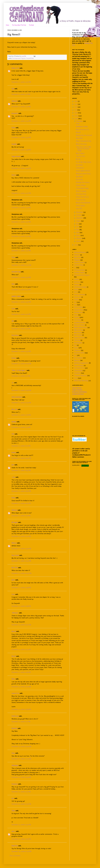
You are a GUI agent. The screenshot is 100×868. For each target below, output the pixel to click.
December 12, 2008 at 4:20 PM (21, 265)
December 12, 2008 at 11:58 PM (21, 606)
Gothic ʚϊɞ (15, 716)
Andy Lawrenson (17, 397)
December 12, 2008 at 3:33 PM (21, 121)
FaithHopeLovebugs (80, 287)
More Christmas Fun (82, 130)
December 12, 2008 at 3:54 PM (21, 138)
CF (75, 267)
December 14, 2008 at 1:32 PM (21, 792)
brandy (14, 452)
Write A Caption (81, 191)
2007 (76, 245)
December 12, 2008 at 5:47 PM (21, 314)
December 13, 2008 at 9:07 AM (21, 625)
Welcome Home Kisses (83, 174)
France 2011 (78, 297)
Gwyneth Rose (30, 58)
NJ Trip (78, 159)
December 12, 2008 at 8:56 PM (21, 491)
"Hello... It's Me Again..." (19, 370)
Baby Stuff (77, 257)
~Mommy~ (15, 613)
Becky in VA (15, 68)
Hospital (77, 317)
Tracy (13, 257)
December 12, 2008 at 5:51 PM (21, 329)
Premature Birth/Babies (80, 392)
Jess (13, 798)
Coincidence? (80, 168)
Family (76, 290)
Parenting (77, 340)
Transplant (77, 373)
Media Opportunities (81, 327)
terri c (14, 831)
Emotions (77, 282)
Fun (75, 302)
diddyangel (15, 765)
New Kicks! (79, 138)
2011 (76, 110)
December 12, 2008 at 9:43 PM (21, 561)
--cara (13, 477)
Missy (13, 679)
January (79, 241)
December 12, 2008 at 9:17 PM (21, 516)
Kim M (14, 631)
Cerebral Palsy (79, 265)
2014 (76, 101)
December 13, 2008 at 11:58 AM (21, 709)
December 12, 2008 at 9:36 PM (21, 549)
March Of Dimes (79, 325)
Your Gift (79, 209)
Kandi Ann (15, 846)
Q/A (75, 355)
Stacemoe (15, 784)
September (80, 218)
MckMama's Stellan (82, 127)
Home (7, 25)
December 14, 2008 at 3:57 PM (21, 839)
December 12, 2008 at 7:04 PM (21, 403)
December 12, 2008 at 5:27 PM (21, 290)
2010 (76, 113)
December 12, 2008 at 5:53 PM (21, 351)
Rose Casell (15, 555)
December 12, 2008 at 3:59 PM (21, 168)
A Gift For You (81, 200)
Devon (14, 175)
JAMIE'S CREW (16, 296)
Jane (13, 465)
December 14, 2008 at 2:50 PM (21, 804)
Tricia (76, 378)
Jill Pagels (15, 522)
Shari (13, 284)
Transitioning (78, 370)
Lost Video (77, 320)
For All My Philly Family (84, 162)
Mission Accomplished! (83, 203)
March (78, 235)
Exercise (77, 284)
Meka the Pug (78, 330)
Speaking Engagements (81, 363)
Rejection (77, 360)
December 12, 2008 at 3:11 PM (21, 94)
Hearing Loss (78, 312)
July (78, 224)
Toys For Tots (80, 156)
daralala (14, 422)
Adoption (77, 255)
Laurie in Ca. (15, 693)
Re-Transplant (78, 358)
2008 (76, 119)
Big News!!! (79, 177)
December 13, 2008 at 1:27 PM (21, 722)
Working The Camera (83, 182)
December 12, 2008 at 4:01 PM (21, 193)
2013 (76, 104)
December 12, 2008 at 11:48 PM (21, 588)
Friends (76, 300)
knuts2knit (15, 113)
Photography (78, 343)
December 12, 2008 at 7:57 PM (21, 427)
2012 (76, 107)
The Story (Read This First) (19, 25)
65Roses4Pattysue (80, 252)
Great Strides (78, 307)
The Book (31, 25)
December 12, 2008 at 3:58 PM (21, 150)
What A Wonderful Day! (84, 141)
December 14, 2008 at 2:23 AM (21, 759)
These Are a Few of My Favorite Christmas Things (83, 149)
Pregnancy (77, 350)
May (78, 230)
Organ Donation (79, 338)
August (79, 221)
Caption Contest (79, 262)
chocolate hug (16, 272)
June (78, 227)
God (75, 305)
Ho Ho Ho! (79, 179)
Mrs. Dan (14, 409)
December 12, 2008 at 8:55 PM (21, 470)
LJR (13, 321)
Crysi (13, 594)
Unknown (14, 101)
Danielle (14, 144)
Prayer (76, 348)
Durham (77, 279)
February (79, 238)
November (80, 212)
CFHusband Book (79, 270)
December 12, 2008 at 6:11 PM (21, 376)
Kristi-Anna (15, 335)
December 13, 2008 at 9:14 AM (21, 650)
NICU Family (78, 335)
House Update (80, 206)
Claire (13, 811)
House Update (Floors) (83, 171)
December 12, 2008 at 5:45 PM (21, 302)
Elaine (13, 128)
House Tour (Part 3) (82, 197)
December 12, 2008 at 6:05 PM (21, 364)
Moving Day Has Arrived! (84, 135)
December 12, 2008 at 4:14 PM (21, 208)
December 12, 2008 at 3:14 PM (21, 107)
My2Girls (14, 728)
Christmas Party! (81, 194)
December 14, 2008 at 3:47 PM (21, 825)
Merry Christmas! (81, 144)
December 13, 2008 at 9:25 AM (21, 687)
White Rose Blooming (81, 381)
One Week (79, 165)
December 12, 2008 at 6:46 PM (21, 390)
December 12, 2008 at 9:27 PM (21, 536)
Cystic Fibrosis (77, 388)
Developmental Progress (19, 58)
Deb (13, 434)
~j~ (13, 383)
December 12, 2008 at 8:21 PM (21, 446)
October (79, 215)
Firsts (76, 292)
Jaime (13, 580)
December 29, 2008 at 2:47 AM (21, 851)
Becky (13, 498)
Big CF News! (80, 153)
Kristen (14, 358)
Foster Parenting (79, 295)
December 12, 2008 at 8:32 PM (21, 458)
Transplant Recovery (80, 376)
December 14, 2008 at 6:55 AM (21, 777)
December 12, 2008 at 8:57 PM (21, 503)
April (78, 232)
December (80, 121)
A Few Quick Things (82, 188)
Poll (75, 345)
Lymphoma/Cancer (80, 322)
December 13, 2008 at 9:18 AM (21, 672)
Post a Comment (15, 856)
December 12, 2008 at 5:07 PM (21, 277)
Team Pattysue (79, 365)
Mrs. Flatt (15, 568)
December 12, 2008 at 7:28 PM (21, 415)
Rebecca (14, 543)
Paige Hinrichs (16, 156)
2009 (76, 116)
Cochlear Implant (79, 273)
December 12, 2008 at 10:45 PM (21, 573)
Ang (13, 89)
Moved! (78, 132)
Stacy (13, 753)
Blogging (77, 260)
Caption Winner (81, 185)
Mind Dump (78, 333)
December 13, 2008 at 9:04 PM (21, 746)
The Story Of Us (79, 368)
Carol (13, 309)
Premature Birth (79, 353)
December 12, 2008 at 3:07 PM (21, 82)
